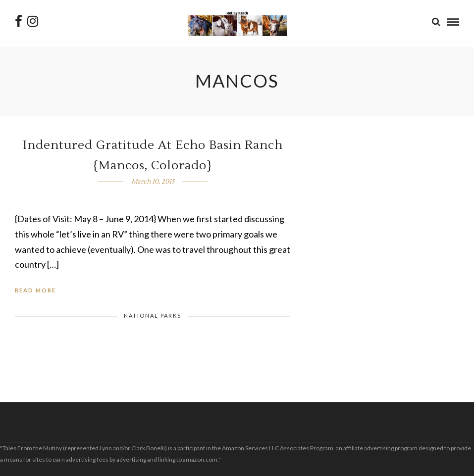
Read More (35, 290)
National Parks (153, 315)
